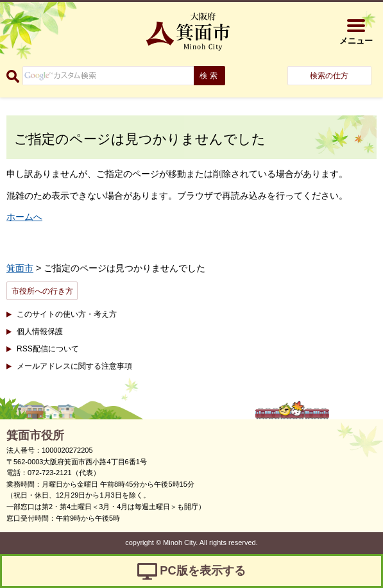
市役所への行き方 (42, 291)
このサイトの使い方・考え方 (67, 314)
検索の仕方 (329, 76)
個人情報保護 (40, 332)
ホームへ (24, 217)
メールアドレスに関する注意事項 (74, 366)
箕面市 (20, 268)
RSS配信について (48, 349)
